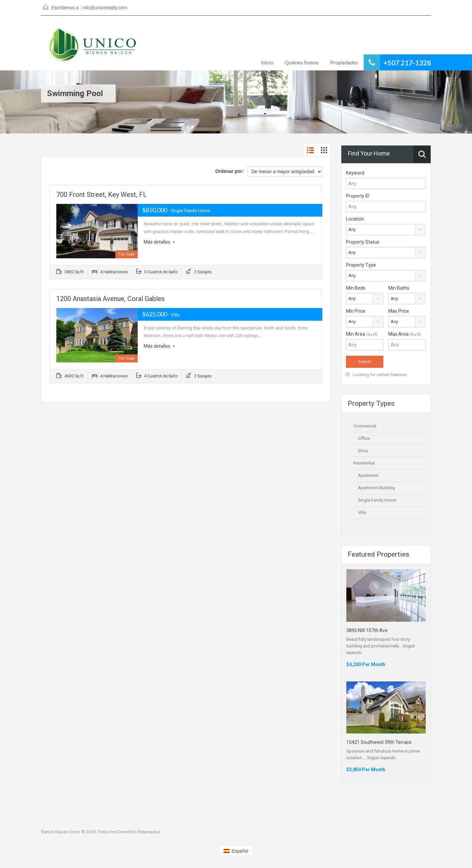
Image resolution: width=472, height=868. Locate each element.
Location (355, 219)
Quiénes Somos (302, 62)
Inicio (267, 62)
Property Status (363, 242)
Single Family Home (377, 500)
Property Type (361, 265)
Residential (364, 463)
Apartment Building (376, 488)
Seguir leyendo (381, 758)
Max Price (399, 311)
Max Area (405, 334)
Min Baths (399, 288)
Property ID (358, 196)
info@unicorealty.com (105, 8)
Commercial (365, 426)
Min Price (356, 311)
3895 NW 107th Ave (367, 630)
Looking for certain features (376, 375)
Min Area (362, 334)
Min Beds (356, 288)
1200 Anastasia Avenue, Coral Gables (110, 299)
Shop (363, 451)
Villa (362, 512)
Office (364, 438)
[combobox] (386, 230)
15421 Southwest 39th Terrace (379, 742)
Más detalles (159, 242)
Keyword (355, 173)
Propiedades (344, 62)
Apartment (368, 475)
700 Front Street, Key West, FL (101, 195)
